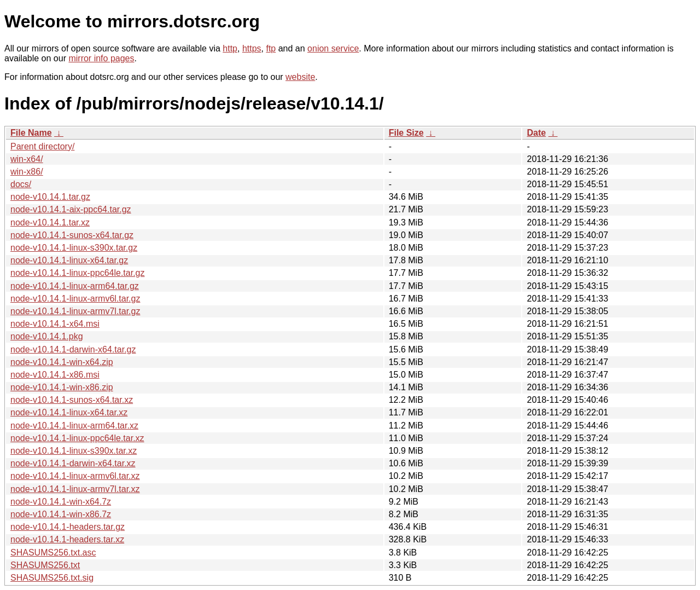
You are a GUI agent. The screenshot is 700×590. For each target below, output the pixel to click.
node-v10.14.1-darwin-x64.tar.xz (73, 463)
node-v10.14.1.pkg (47, 336)
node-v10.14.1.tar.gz (50, 197)
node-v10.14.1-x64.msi (55, 324)
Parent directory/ (42, 146)
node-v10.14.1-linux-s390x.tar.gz (74, 248)
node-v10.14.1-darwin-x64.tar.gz (73, 349)
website (300, 77)
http (230, 48)
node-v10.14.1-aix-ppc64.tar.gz (71, 209)
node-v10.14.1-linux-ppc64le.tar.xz (77, 438)
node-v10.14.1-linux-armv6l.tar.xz (75, 476)
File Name (31, 133)
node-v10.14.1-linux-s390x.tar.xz (74, 451)
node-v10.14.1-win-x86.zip (62, 387)
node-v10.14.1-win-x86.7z (61, 514)
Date (536, 133)
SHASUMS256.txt (45, 565)
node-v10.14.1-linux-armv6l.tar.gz (75, 299)
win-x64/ (27, 159)
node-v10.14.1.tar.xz (50, 222)
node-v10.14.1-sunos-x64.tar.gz (72, 235)
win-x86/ (27, 172)
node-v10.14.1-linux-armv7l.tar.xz (75, 489)
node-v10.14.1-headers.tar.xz (67, 539)
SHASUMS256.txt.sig (52, 578)
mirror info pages (101, 58)
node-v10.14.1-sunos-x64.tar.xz (72, 400)
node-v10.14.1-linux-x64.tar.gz (69, 260)
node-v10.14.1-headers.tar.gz (68, 527)
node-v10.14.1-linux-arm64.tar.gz (75, 286)
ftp (271, 48)
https (252, 48)
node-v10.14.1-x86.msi (55, 375)
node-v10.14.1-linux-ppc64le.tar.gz (78, 273)
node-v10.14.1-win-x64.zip (62, 362)
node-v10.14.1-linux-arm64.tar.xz (74, 426)
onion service (333, 48)
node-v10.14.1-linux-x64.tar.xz (69, 412)
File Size (406, 133)
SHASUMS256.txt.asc (53, 553)
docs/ (21, 184)
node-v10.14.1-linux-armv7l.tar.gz (75, 311)
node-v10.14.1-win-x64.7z (61, 502)
